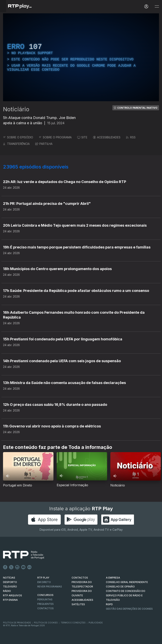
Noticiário (16, 109)
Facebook (5, 567)
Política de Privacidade (17, 623)
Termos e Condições (73, 623)
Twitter (11, 567)
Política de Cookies (46, 623)
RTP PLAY (43, 578)
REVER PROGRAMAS (50, 587)
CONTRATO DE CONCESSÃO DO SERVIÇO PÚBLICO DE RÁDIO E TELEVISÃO (126, 595)
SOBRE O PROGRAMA (55, 137)
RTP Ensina (10, 600)
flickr (29, 567)
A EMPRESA (113, 578)
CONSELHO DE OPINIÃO (120, 587)
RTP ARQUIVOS (13, 595)
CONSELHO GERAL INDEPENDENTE (127, 582)
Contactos (45, 608)
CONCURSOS (45, 595)
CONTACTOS (80, 578)
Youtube (23, 567)
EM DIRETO (44, 582)
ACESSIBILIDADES (107, 137)
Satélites (78, 604)
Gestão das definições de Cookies (129, 609)
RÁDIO (7, 591)
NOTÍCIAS (9, 578)
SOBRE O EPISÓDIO (18, 137)
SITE (82, 137)
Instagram (17, 567)
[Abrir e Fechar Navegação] (157, 7)
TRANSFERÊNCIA (16, 144)
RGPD (109, 604)
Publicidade (96, 623)
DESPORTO (10, 582)
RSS (131, 137)
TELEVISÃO (10, 587)
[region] (81, 57)
